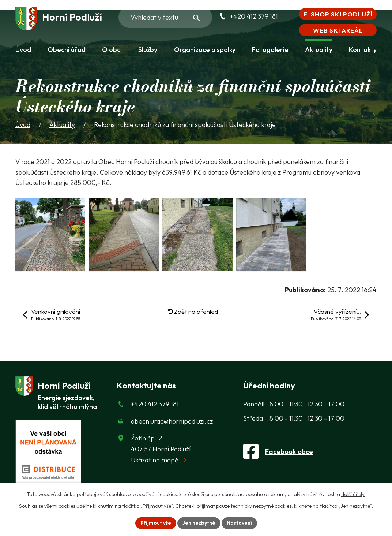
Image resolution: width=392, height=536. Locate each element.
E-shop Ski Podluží (338, 14)
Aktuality (319, 50)
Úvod (23, 50)
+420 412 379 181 (254, 16)
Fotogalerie (270, 50)
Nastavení (239, 523)
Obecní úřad (67, 50)
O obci (112, 50)
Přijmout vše (156, 523)
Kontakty (363, 50)
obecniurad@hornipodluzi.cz (172, 421)
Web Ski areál (338, 30)
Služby (148, 50)
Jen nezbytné (199, 523)
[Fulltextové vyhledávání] (165, 17)
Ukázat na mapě (155, 460)
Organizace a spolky (205, 50)
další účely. (353, 494)
